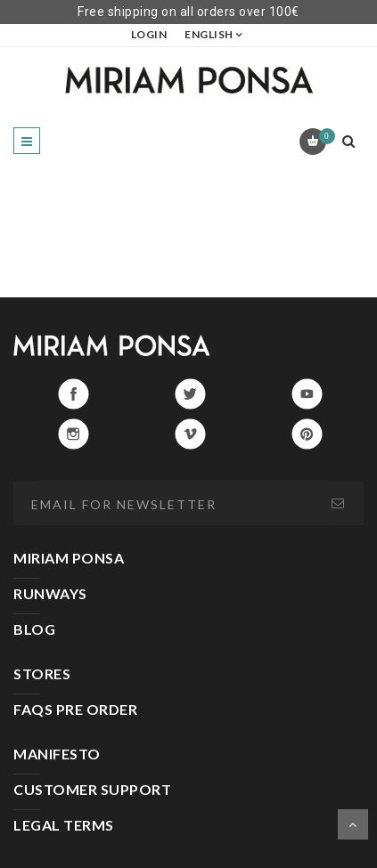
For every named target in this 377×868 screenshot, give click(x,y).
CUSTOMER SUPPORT (92, 789)
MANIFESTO (57, 754)
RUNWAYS (50, 593)
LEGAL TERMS (64, 825)
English (209, 34)
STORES (42, 673)
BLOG (34, 629)
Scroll (353, 824)
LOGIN (149, 34)
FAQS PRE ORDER (75, 709)
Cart (324, 136)
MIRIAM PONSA (69, 558)
